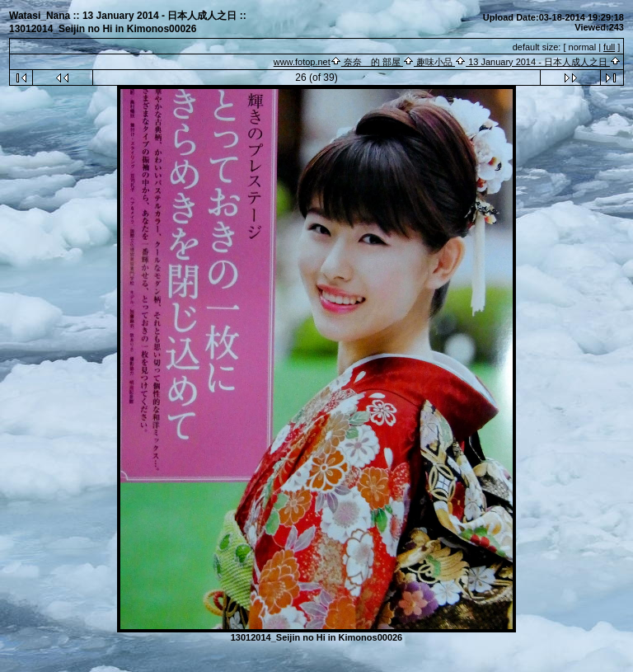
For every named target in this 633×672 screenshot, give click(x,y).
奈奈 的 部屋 (372, 62)
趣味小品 (434, 62)
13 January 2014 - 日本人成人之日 (538, 62)
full (609, 47)
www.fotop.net (302, 62)
